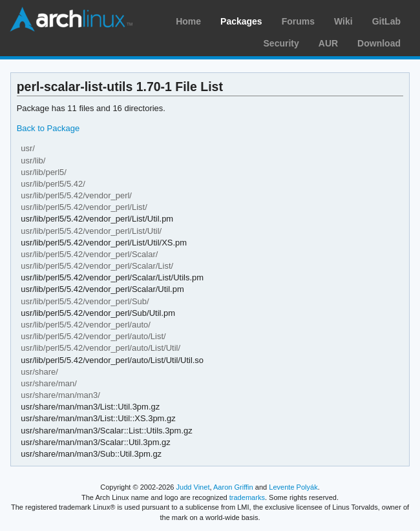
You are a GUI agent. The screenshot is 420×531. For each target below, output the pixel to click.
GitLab (386, 21)
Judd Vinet (193, 487)
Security (281, 43)
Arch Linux (71, 19)
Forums (298, 21)
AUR (328, 43)
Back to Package (48, 128)
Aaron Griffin (233, 487)
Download (379, 43)
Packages (241, 21)
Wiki (343, 21)
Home (188, 21)
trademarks (247, 497)
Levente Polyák (293, 487)
